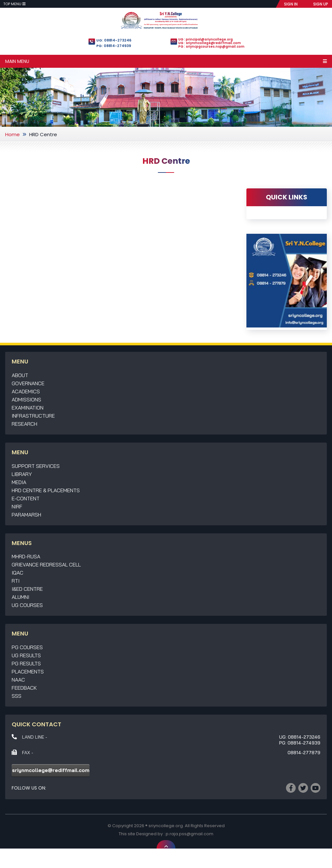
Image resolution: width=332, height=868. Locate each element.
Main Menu (166, 61)
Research (24, 424)
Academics (26, 391)
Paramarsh (26, 515)
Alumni (20, 597)
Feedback (24, 688)
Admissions (26, 399)
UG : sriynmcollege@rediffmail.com (210, 43)
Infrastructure (33, 416)
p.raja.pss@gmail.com (190, 834)
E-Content (26, 498)
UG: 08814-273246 (114, 40)
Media (19, 482)
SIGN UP (321, 4)
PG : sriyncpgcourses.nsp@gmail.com (211, 47)
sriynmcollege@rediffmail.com (51, 770)
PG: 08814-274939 (114, 46)
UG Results (26, 655)
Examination (28, 408)
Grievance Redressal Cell (46, 565)
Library (22, 474)
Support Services (36, 466)
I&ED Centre (27, 589)
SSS (17, 696)
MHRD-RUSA (26, 556)
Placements (28, 672)
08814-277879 (304, 753)
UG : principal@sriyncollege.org (206, 39)
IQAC (18, 573)
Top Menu (14, 4)
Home (12, 134)
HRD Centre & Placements (46, 490)
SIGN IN (291, 4)
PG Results (26, 663)
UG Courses (27, 605)
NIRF (17, 506)
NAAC (18, 680)
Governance (28, 383)
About (20, 375)
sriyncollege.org (166, 826)
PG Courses (27, 647)
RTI (16, 581)
